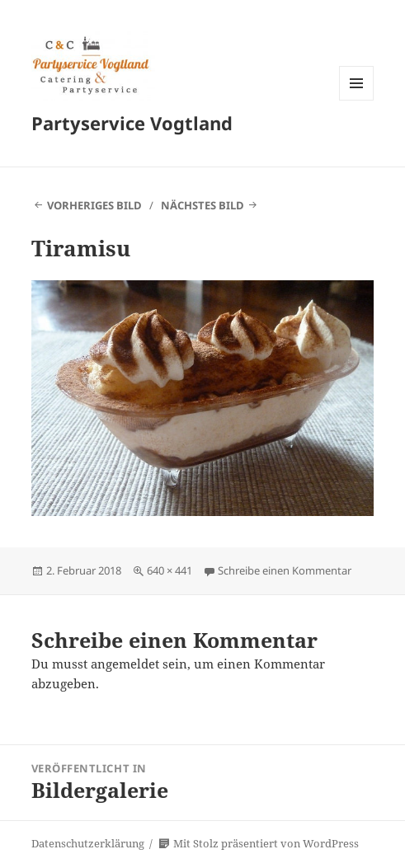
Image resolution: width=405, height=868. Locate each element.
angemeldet (125, 664)
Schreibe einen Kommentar (285, 570)
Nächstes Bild (202, 205)
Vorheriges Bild (94, 205)
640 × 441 (170, 570)
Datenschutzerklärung (88, 843)
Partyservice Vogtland (132, 123)
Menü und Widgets (357, 100)
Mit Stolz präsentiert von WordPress (259, 843)
